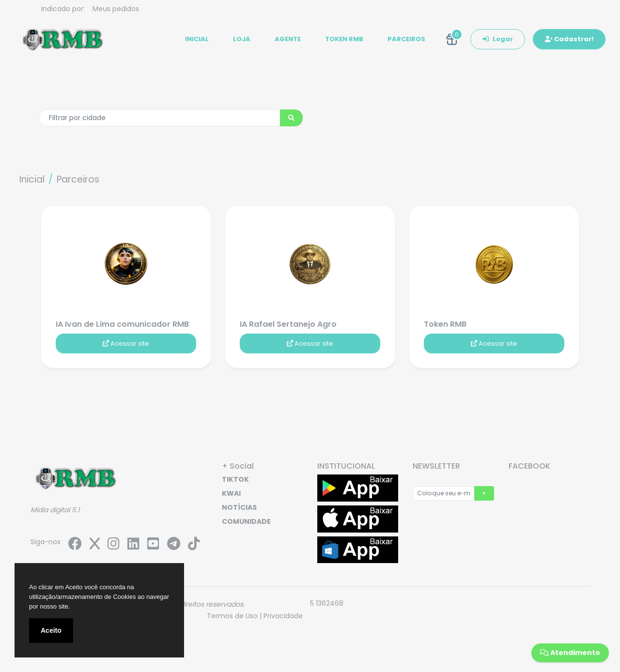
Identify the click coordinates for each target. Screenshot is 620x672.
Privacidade (283, 616)
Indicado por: (63, 9)
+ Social (238, 466)
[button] (452, 39)
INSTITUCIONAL (346, 466)
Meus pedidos (116, 9)
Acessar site (126, 344)
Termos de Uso (232, 616)
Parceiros (78, 179)
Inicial (32, 179)
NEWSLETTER (436, 466)
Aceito (51, 630)
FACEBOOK (529, 466)
